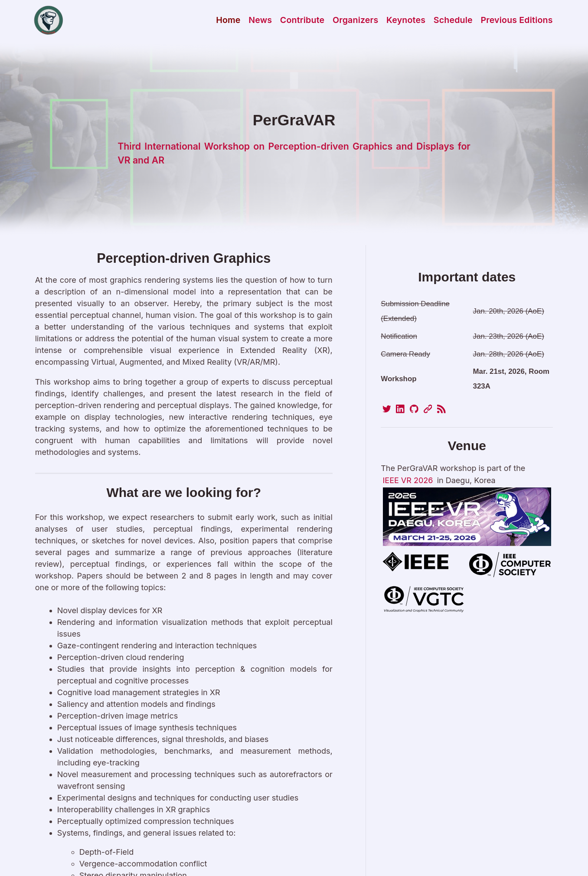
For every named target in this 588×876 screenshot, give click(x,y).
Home (228, 20)
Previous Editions (516, 20)
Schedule (453, 20)
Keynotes (406, 20)
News (260, 20)
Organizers (356, 20)
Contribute (302, 20)
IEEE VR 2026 (408, 480)
